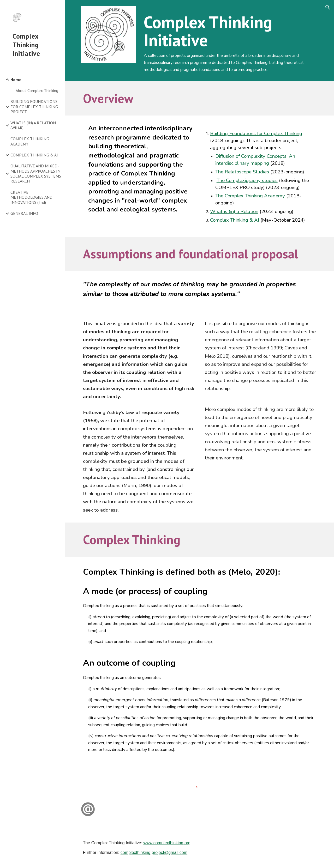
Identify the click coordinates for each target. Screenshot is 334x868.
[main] (230, 41)
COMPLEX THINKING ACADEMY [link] (30, 141)
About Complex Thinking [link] (37, 90)
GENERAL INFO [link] (24, 213)
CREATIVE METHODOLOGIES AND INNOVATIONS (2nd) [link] (31, 197)
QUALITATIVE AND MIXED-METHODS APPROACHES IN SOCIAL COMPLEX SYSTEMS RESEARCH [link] (36, 173)
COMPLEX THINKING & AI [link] (34, 155)
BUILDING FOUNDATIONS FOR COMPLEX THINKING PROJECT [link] (34, 107)
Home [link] (16, 80)
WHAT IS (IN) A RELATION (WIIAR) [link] (33, 125)
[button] (328, 7)
